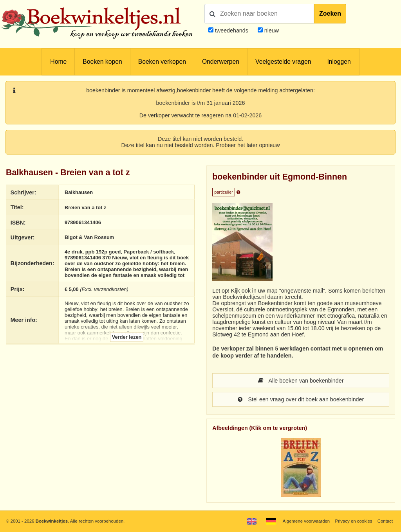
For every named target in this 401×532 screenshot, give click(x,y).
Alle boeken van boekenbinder (301, 381)
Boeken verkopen (162, 62)
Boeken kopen (102, 62)
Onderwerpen (221, 62)
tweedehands (232, 31)
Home (58, 62)
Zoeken (330, 13)
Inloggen (339, 62)
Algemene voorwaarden (306, 521)
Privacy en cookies (353, 521)
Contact (385, 521)
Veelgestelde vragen (283, 62)
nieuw (271, 31)
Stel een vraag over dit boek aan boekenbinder (301, 399)
